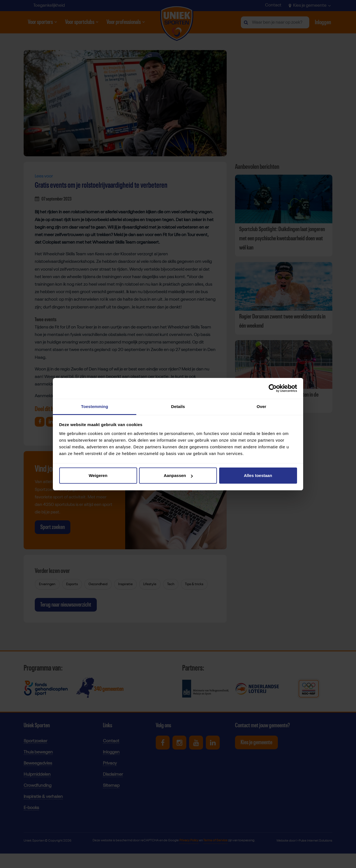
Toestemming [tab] (95, 406)
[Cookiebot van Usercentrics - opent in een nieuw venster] (273, 388)
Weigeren (98, 475)
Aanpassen (178, 475)
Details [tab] (178, 406)
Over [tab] (262, 406)
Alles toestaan (258, 475)
